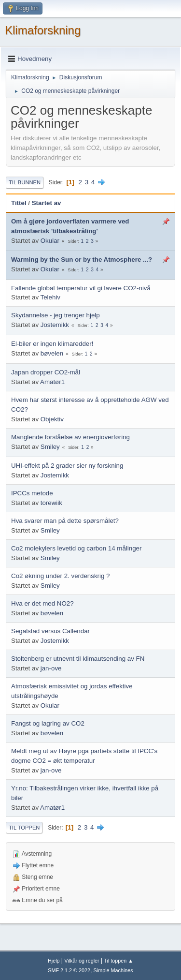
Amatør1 (52, 382)
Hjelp (54, 961)
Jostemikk (55, 325)
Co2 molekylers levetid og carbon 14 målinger (76, 548)
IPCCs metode (32, 493)
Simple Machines (113, 970)
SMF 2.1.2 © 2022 (69, 970)
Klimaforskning (43, 30)
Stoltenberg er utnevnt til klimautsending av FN (78, 659)
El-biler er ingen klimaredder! (52, 344)
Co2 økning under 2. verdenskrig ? (60, 576)
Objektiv (52, 419)
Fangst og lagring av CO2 (48, 723)
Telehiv (51, 297)
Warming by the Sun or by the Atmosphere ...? (82, 260)
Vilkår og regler (82, 961)
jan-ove (51, 668)
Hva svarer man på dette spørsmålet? (65, 521)
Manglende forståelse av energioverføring (70, 437)
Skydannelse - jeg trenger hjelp (56, 315)
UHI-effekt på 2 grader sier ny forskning (67, 466)
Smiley (50, 447)
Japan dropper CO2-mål (46, 372)
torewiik (51, 503)
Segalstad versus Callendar (50, 631)
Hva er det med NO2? (42, 603)
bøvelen (52, 353)
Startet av (47, 203)
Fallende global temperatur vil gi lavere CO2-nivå (81, 288)
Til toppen (24, 828)
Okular (50, 241)
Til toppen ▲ (118, 961)
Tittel (19, 203)
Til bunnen (25, 182)
